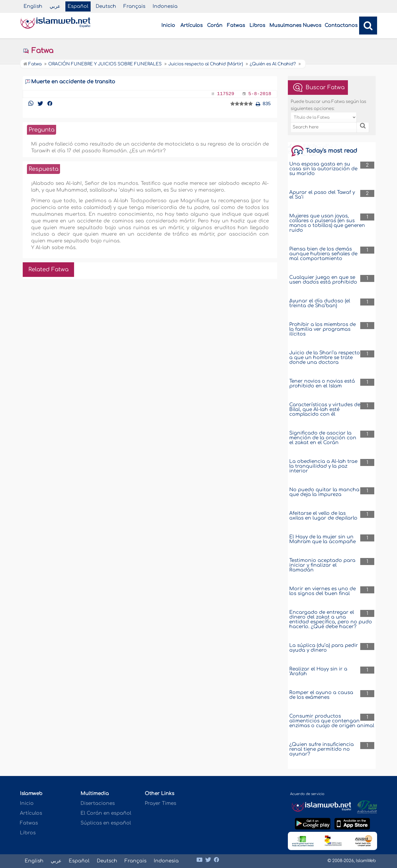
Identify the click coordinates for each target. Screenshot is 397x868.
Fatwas (236, 25)
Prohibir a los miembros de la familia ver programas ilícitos (323, 329)
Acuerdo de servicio (307, 794)
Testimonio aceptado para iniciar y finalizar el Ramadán (322, 565)
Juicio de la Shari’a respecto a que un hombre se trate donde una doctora (325, 358)
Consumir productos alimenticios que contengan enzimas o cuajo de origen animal (332, 721)
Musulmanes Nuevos (295, 25)
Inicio (168, 25)
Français (134, 6)
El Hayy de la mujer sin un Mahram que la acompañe (323, 539)
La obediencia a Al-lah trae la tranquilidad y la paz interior (323, 466)
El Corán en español (106, 813)
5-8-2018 (260, 94)
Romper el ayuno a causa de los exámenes (321, 695)
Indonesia (165, 6)
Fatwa (38, 51)
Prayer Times (160, 803)
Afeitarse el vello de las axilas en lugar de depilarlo (323, 516)
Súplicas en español (106, 823)
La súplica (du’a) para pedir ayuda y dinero (324, 648)
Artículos (191, 25)
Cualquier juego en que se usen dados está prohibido (323, 280)
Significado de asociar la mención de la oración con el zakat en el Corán (323, 438)
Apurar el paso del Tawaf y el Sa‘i (322, 195)
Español (78, 6)
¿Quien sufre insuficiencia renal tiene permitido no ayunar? (322, 749)
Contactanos (341, 25)
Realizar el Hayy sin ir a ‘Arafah (318, 671)
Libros (257, 25)
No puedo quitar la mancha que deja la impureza (324, 492)
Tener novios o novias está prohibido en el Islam (322, 384)
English (33, 6)
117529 (226, 94)
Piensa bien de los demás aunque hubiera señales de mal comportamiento (323, 254)
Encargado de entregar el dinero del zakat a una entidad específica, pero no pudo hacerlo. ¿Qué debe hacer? (331, 619)
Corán (215, 25)
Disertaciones (98, 803)
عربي (55, 6)
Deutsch (106, 6)
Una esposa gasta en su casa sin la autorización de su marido (323, 169)
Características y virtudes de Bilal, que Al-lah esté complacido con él (325, 409)
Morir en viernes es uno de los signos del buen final (323, 591)
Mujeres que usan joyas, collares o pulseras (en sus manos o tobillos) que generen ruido (327, 223)
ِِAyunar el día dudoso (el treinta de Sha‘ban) (320, 303)
